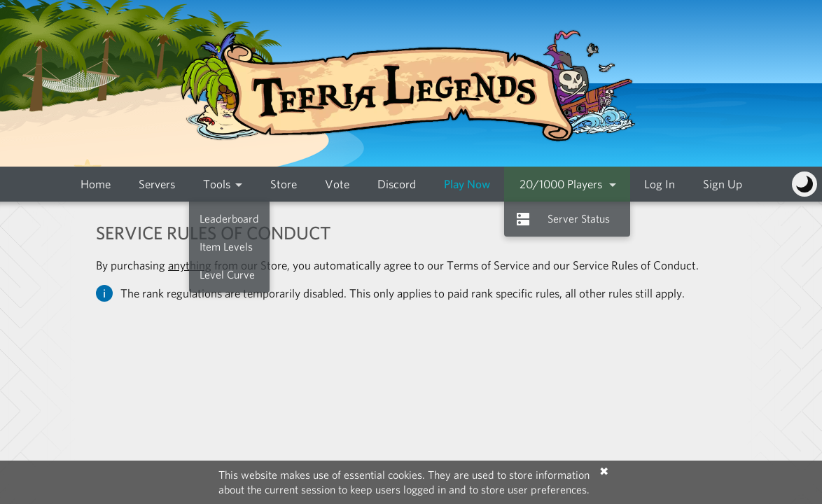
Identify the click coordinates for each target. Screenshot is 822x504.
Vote (337, 184)
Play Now (467, 184)
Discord (397, 184)
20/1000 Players (561, 184)
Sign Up (723, 184)
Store (284, 184)
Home (96, 184)
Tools (217, 184)
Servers (157, 184)
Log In (660, 184)
